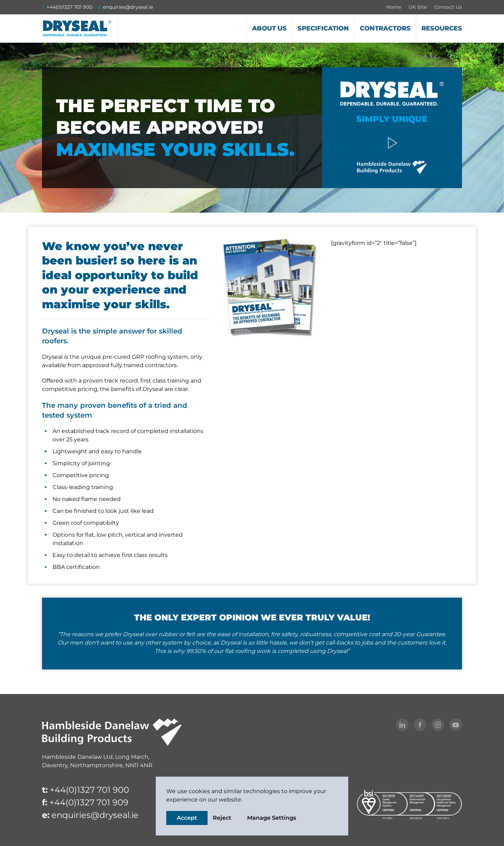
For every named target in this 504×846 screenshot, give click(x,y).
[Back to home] (77, 28)
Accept (187, 818)
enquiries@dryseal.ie (128, 7)
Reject (222, 818)
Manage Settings (272, 818)
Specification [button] (323, 28)
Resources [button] (442, 28)
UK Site (418, 7)
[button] (392, 142)
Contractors (385, 28)
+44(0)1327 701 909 (89, 802)
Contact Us (448, 7)
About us (269, 28)
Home (394, 7)
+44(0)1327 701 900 (69, 7)
